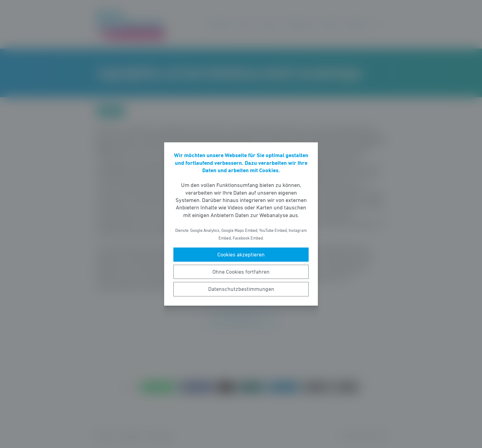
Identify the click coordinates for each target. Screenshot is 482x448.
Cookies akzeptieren (241, 255)
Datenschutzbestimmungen (241, 289)
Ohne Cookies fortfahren (241, 272)
